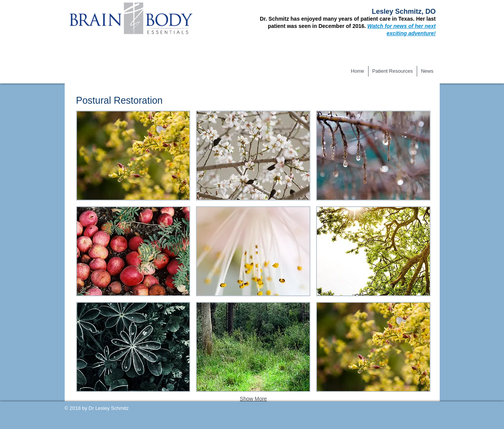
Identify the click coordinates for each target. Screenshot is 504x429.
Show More (254, 399)
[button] (133, 156)
